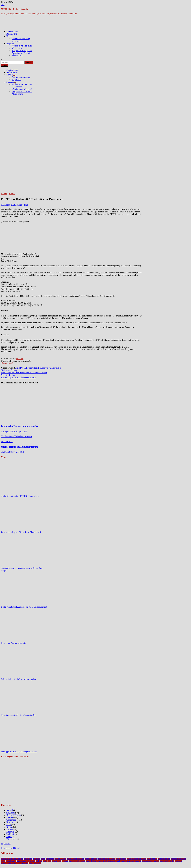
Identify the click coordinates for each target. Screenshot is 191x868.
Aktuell (4, 194)
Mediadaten (17, 48)
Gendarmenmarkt (164, 859)
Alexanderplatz (18, 859)
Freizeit (10, 817)
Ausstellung (28, 859)
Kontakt (10, 36)
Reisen (9, 837)
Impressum (16, 41)
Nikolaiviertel (102, 861)
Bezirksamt (80, 859)
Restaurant (133, 861)
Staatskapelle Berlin (167, 861)
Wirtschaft (11, 839)
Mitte (49, 861)
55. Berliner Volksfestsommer (17, 436)
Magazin (10, 43)
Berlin (18, 368)
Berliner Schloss (60, 859)
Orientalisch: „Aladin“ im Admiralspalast (19, 679)
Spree (144, 861)
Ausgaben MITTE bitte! (22, 53)
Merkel (58, 368)
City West (11, 813)
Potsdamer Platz (116, 861)
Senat (139, 861)
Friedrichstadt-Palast (139, 859)
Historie (10, 822)
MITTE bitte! (57, 861)
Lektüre (10, 829)
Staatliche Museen (153, 861)
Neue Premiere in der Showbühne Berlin (18, 715)
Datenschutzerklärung (21, 39)
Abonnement (17, 55)
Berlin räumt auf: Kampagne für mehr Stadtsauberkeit (24, 607)
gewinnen (174, 859)
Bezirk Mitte (71, 859)
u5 (27, 863)
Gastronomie (12, 820)
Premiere (125, 861)
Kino (8, 825)
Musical (82, 861)
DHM (129, 859)
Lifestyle (10, 832)
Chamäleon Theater (108, 859)
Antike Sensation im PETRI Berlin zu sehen (20, 496)
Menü (5, 65)
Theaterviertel (7, 363)
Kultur (12, 194)
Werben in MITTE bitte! (22, 46)
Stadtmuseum (6, 863)
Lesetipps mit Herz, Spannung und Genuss (19, 751)
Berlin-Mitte (12, 34)
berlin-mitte (50, 859)
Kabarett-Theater (48, 368)
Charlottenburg (121, 859)
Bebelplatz (36, 859)
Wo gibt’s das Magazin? (22, 51)
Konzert (32, 861)
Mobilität (10, 834)
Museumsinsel (74, 861)
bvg (99, 859)
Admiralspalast (6, 859)
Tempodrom (16, 863)
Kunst (45, 861)
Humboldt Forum (23, 861)
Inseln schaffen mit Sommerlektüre (20, 426)
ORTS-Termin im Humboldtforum (19, 447)
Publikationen (12, 31)
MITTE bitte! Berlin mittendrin (14, 9)
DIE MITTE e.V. (14, 815)
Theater (23, 863)
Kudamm (39, 861)
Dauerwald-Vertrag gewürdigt (14, 643)
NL (109, 861)
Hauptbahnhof (11, 861)
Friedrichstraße (34, 368)
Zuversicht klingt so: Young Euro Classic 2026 (21, 532)
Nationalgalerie (91, 861)
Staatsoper (178, 861)
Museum (65, 861)
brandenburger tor (91, 859)
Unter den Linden (35, 863)
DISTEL (20, 359)
